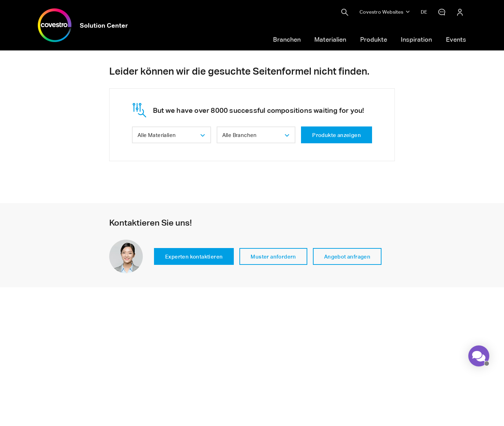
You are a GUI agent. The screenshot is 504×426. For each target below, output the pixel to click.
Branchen (287, 39)
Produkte (374, 39)
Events (456, 39)
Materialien (330, 39)
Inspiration (416, 39)
